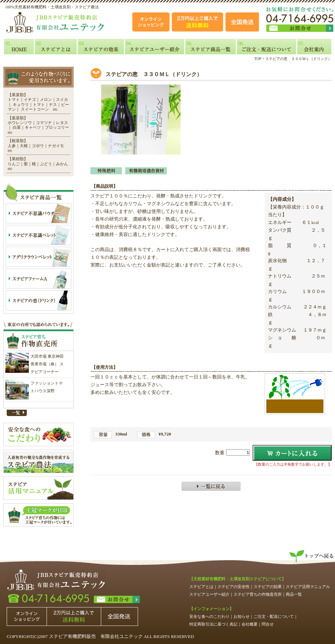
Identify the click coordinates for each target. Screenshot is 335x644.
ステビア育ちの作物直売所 (258, 594)
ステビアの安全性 (233, 587)
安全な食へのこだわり (209, 617)
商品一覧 (294, 594)
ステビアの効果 (268, 587)
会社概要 (250, 624)
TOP (258, 59)
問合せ (268, 624)
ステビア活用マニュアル (308, 587)
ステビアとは (201, 587)
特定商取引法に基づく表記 (213, 624)
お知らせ (242, 617)
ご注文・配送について (274, 617)
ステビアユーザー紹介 (209, 594)
